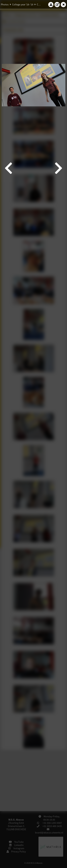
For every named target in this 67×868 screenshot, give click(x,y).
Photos (5, 4)
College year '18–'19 (23, 4)
